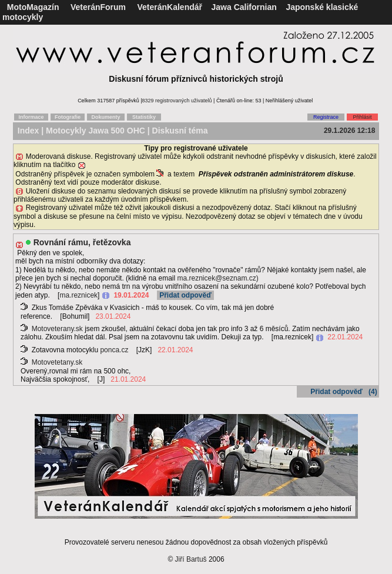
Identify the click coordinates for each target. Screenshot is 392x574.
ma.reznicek (78, 295)
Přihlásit (362, 117)
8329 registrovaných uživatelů (177, 101)
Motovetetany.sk (57, 362)
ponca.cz (114, 350)
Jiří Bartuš (191, 559)
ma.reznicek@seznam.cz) (217, 278)
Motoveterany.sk (57, 329)
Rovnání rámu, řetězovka (82, 242)
